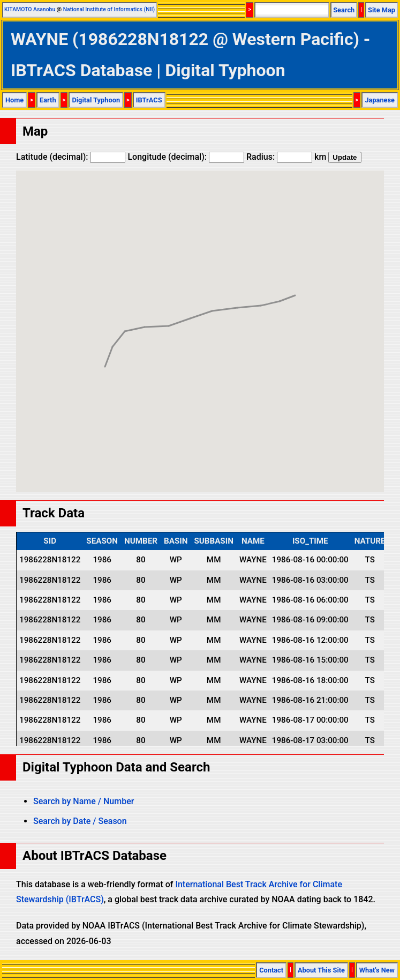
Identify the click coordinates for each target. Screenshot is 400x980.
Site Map (382, 10)
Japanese (380, 100)
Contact (271, 970)
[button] (295, 285)
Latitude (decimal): (71, 157)
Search (344, 10)
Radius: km (286, 157)
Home (14, 100)
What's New (377, 970)
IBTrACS (149, 100)
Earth (48, 100)
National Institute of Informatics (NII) (109, 9)
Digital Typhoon (96, 100)
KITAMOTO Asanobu (30, 9)
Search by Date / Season (80, 821)
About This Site (321, 970)
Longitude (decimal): (186, 157)
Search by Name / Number (84, 801)
